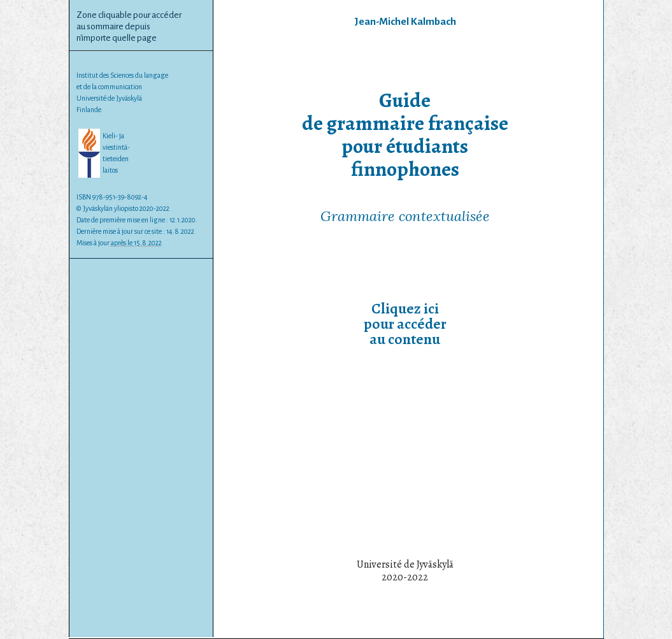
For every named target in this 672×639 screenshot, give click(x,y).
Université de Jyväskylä (109, 98)
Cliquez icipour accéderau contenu (405, 324)
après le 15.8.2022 (136, 243)
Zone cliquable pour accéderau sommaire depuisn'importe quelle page (129, 26)
